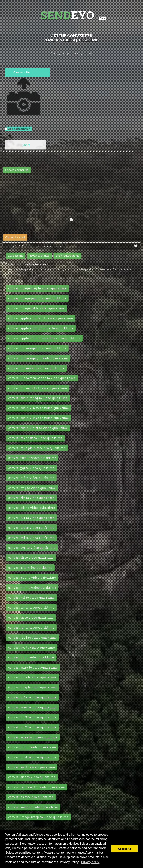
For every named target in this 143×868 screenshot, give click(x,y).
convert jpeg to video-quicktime (32, 458)
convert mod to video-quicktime (32, 757)
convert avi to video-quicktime (31, 647)
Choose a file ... (23, 72)
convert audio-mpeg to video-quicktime (38, 398)
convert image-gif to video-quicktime (36, 308)
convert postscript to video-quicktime (37, 787)
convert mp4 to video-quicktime (32, 638)
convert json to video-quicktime (32, 578)
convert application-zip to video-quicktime (40, 318)
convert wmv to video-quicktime (33, 667)
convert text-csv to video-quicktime (35, 438)
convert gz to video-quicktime (31, 618)
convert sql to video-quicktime (31, 538)
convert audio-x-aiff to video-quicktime (38, 428)
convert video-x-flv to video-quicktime (37, 388)
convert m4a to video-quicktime (32, 697)
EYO (67, 15)
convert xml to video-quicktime (32, 588)
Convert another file (17, 170)
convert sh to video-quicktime (31, 558)
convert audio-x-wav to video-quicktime (39, 408)
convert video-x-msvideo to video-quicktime (42, 378)
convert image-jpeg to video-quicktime (37, 288)
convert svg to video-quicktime (32, 548)
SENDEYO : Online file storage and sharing (71, 246)
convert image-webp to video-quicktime (38, 817)
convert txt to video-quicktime (31, 518)
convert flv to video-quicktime (31, 657)
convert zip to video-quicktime (31, 498)
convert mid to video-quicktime (32, 747)
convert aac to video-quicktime (31, 767)
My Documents (39, 256)
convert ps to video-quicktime (31, 797)
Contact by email (15, 237)
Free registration (67, 256)
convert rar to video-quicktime (31, 627)
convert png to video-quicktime (32, 488)
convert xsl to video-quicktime (31, 598)
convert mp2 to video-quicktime (32, 727)
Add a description (18, 129)
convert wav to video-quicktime (32, 707)
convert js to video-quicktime (30, 568)
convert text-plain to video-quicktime (37, 448)
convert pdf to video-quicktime (32, 508)
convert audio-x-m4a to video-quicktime (39, 418)
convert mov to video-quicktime (32, 677)
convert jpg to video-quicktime (31, 468)
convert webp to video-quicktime (33, 807)
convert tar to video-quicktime (31, 607)
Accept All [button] (124, 849)
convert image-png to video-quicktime (37, 298)
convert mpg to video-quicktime (32, 687)
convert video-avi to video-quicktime (36, 368)
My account (16, 256)
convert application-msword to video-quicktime (44, 338)
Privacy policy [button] (90, 862)
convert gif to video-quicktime (31, 478)
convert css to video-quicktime (31, 528)
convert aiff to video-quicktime (32, 777)
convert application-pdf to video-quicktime (41, 328)
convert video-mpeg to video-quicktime (38, 358)
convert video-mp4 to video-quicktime (37, 348)
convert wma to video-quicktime (33, 737)
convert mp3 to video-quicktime (32, 717)
